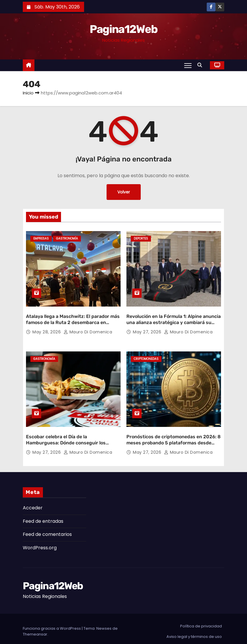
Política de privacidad (201, 621)
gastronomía (67, 239)
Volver (124, 192)
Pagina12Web (123, 29)
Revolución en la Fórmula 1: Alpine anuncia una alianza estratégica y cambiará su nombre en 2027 (174, 320)
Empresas (41, 239)
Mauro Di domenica (88, 329)
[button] (201, 65)
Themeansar (35, 629)
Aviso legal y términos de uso (194, 631)
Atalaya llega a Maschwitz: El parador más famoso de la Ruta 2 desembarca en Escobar (73, 320)
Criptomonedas (146, 357)
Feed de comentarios (47, 529)
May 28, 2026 (47, 329)
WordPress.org (40, 542)
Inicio (28, 93)
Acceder (33, 503)
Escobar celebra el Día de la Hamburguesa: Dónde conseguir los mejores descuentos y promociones (66, 438)
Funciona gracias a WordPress (52, 623)
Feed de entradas (43, 516)
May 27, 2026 (148, 329)
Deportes (141, 239)
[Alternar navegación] (188, 65)
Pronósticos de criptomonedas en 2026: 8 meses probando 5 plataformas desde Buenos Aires (174, 438)
